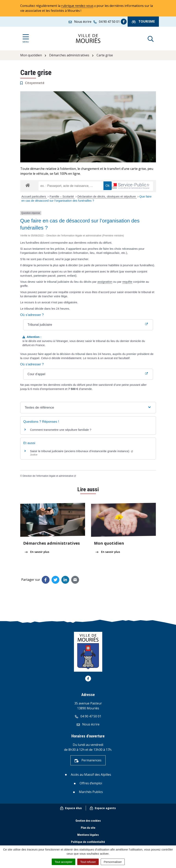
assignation (105, 282)
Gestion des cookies (88, 821)
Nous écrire (88, 724)
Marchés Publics (91, 792)
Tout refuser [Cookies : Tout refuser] (88, 862)
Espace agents (103, 808)
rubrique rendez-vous (79, 6)
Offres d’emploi (91, 783)
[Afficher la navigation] (26, 39)
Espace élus (71, 808)
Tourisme (143, 21)
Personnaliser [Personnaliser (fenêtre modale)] (113, 862)
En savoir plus (37, 552)
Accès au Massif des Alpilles (91, 775)
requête (127, 282)
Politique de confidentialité (88, 842)
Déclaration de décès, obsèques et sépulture (107, 196)
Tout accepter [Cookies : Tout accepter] (64, 862)
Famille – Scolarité (62, 196)
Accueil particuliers (34, 196)
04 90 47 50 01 (88, 716)
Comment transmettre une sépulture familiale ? (61, 430)
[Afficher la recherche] (151, 39)
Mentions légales (88, 835)
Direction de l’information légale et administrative (49, 476)
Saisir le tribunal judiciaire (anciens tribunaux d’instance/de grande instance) (82, 451)
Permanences (88, 760)
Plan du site (88, 828)
